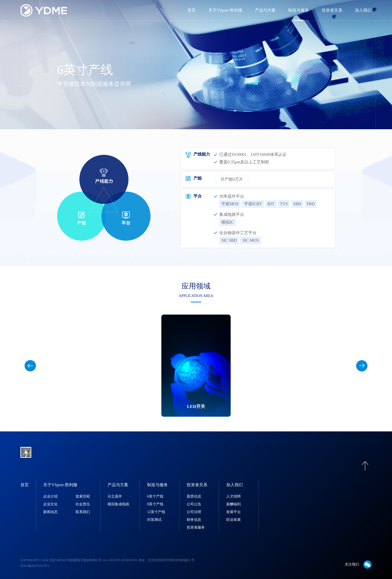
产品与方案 (265, 10)
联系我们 (83, 512)
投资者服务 (196, 527)
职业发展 (233, 520)
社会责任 (83, 504)
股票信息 (194, 496)
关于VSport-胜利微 (225, 10)
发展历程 (83, 496)
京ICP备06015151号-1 (35, 566)
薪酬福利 (233, 504)
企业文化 (50, 504)
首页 (192, 10)
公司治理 (194, 512)
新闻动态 (50, 512)
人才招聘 (233, 496)
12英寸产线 (156, 512)
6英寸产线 (155, 496)
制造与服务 (299, 10)
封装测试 (154, 520)
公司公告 (194, 504)
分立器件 (115, 496)
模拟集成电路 (118, 504)
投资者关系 (332, 10)
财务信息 (194, 520)
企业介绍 (50, 496)
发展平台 (233, 512)
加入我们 (363, 10)
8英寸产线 (155, 504)
